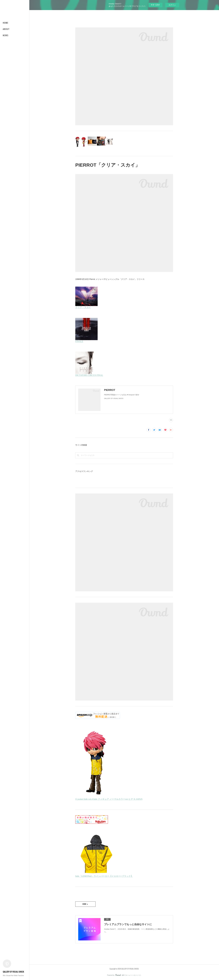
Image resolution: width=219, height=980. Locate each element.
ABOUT (6, 29)
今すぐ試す (155, 5)
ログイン (172, 5)
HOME (6, 23)
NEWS (6, 35)
